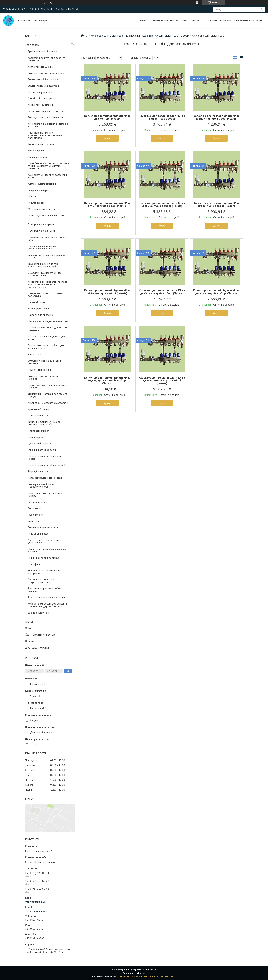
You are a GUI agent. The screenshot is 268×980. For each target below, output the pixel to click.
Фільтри (32, 196)
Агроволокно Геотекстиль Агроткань (48, 403)
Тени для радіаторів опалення (45, 117)
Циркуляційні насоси (39, 443)
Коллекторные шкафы (41, 67)
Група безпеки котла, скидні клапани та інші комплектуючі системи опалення (48, 166)
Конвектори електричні (41, 105)
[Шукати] (261, 9)
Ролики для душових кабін (43, 527)
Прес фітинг (35, 564)
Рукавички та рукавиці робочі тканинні (45, 590)
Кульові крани (36, 151)
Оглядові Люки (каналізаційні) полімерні (45, 362)
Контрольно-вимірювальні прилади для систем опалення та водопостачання (48, 284)
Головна (141, 20)
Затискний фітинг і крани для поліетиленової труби (44, 423)
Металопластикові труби (42, 209)
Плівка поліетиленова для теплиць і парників (48, 386)
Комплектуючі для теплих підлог (46, 73)
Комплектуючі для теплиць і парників (44, 377)
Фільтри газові (36, 203)
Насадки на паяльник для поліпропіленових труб (42, 247)
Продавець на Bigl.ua (134, 973)
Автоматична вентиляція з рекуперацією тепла (43, 581)
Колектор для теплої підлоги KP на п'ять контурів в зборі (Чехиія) (107, 204)
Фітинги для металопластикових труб (46, 217)
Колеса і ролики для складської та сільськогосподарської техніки (47, 605)
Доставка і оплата (219, 20)
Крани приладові (38, 157)
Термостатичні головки (41, 144)
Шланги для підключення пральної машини (48, 550)
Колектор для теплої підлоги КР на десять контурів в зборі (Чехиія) (216, 292)
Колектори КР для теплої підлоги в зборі (166, 36)
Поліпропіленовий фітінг (42, 231)
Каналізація (34, 354)
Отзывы (30, 641)
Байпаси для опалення (41, 315)
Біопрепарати (36, 437)
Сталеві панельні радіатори (43, 86)
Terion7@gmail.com (36, 911)
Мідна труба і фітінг (39, 309)
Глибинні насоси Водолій (42, 450)
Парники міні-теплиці (40, 370)
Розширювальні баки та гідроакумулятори (41, 485)
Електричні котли (37, 502)
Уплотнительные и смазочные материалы (45, 572)
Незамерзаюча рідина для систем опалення (47, 329)
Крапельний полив (38, 409)
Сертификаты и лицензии (41, 634)
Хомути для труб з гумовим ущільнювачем (44, 541)
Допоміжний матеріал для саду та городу (47, 395)
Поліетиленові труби (40, 415)
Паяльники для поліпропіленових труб (47, 238)
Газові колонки (36, 515)
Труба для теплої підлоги (43, 51)
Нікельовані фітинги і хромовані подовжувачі (46, 295)
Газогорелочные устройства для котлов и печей (46, 347)
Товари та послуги (163, 20)
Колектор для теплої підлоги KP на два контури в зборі (107, 117)
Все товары (32, 45)
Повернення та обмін (248, 20)
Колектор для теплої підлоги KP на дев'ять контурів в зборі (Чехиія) (162, 292)
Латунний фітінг (37, 302)
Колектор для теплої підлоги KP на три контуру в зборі (162, 117)
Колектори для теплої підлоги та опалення (47, 59)
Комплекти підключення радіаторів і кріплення (49, 125)
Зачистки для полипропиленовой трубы (47, 256)
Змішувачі (34, 521)
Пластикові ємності (39, 431)
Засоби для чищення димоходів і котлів (47, 338)
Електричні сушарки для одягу (45, 111)
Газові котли (35, 508)
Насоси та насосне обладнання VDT (48, 465)
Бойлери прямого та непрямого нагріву (46, 494)
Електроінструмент (39, 613)
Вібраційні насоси (38, 471)
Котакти (197, 20)
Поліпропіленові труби (41, 224)
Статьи (29, 622)
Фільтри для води (38, 534)
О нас (184, 20)
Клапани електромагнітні (42, 184)
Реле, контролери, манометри (45, 478)
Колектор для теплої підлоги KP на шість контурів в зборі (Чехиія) (162, 204)
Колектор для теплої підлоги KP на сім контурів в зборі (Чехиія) (216, 204)
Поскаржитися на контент (134, 976)
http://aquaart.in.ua (35, 902)
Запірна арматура (38, 190)
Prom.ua (152, 970)
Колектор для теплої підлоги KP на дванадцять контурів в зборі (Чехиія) (162, 380)
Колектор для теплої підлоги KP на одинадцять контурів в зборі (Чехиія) (107, 380)
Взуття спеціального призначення (47, 597)
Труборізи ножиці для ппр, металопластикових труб (43, 265)
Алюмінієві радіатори (40, 98)
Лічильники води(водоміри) (43, 558)
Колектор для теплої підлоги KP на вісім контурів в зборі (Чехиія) (107, 292)
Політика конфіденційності (163, 976)
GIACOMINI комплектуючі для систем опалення (45, 274)
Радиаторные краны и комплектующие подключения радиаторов (45, 135)
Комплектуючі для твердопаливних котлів (48, 176)
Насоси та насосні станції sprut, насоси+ (45, 457)
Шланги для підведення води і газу (48, 321)
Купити (107, 138)
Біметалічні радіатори (40, 92)
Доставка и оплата (37, 648)
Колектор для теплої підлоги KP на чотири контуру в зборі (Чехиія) (216, 117)
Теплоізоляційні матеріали (43, 79)
